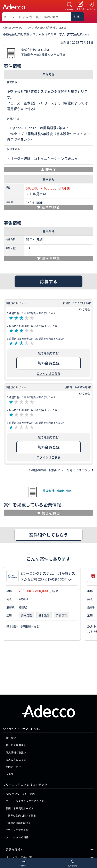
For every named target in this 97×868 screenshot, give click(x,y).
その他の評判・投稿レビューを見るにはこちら (59, 470)
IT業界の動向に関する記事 (21, 791)
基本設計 (44, 616)
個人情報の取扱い (16, 728)
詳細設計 (62, 616)
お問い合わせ (13, 742)
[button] (93, 604)
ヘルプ (10, 750)
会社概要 (11, 713)
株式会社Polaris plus (57, 491)
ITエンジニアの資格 (17, 806)
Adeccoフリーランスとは (20, 769)
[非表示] (48, 169)
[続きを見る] (48, 207)
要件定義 (26, 616)
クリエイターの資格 (17, 813)
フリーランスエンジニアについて (25, 776)
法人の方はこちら (16, 735)
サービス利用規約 (16, 720)
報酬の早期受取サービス (20, 784)
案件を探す (69, 9)
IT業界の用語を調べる (18, 798)
